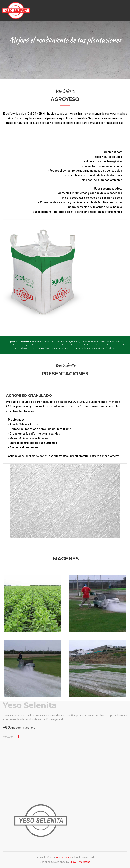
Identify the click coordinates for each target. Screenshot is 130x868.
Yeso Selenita (30, 705)
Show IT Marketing (80, 862)
